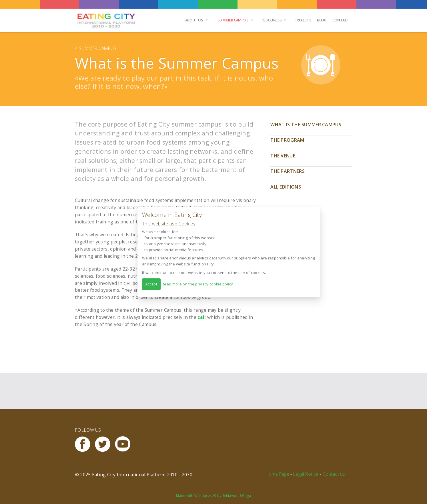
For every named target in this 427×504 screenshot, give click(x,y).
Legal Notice (306, 474)
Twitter (105, 444)
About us (194, 20)
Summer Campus (233, 20)
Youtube (125, 444)
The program (287, 140)
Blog (322, 20)
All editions (286, 187)
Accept (151, 284)
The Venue (283, 156)
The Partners (288, 171)
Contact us (334, 474)
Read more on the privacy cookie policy (197, 284)
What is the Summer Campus (306, 125)
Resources (272, 20)
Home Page (277, 474)
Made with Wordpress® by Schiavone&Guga (214, 496)
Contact (341, 20)
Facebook (85, 444)
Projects (303, 20)
